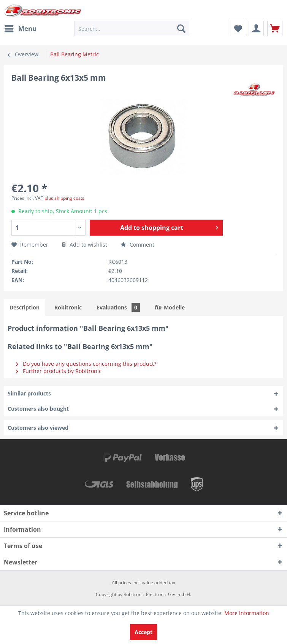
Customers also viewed (38, 428)
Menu (21, 28)
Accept (143, 632)
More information (247, 613)
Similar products (29, 393)
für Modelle (170, 307)
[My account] (256, 29)
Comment (137, 245)
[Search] (181, 29)
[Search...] (132, 29)
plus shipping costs (64, 198)
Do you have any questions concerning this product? (86, 364)
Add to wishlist (84, 245)
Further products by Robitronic (59, 371)
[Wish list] (238, 29)
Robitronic (68, 307)
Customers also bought (38, 409)
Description (25, 307)
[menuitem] (20, 29)
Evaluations (118, 307)
